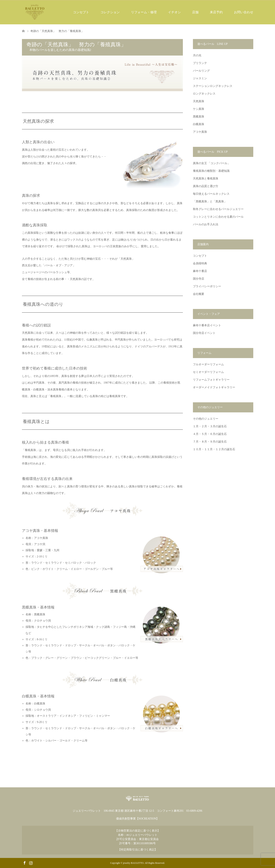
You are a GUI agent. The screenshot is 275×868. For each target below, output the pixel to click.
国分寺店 (199, 279)
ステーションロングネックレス (213, 86)
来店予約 (216, 12)
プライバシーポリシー (207, 286)
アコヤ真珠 (200, 132)
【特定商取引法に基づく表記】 (138, 850)
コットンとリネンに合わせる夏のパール (218, 217)
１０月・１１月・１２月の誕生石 (214, 449)
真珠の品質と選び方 (206, 186)
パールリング (201, 71)
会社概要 (199, 294)
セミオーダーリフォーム (208, 372)
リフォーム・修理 (144, 12)
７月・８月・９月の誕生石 (210, 442)
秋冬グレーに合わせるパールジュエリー (218, 209)
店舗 (195, 12)
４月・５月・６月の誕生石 (210, 434)
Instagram (31, 863)
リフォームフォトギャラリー (211, 380)
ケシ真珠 (199, 109)
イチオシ (174, 12)
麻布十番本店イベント (207, 325)
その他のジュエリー (206, 419)
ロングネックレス (204, 94)
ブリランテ (200, 63)
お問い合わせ (244, 12)
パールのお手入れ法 (206, 224)
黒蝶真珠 (199, 117)
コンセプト (81, 12)
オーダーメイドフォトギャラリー (214, 387)
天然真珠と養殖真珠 (206, 179)
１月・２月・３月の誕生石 (210, 426)
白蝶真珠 (199, 124)
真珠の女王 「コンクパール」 (212, 163)
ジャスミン (200, 78)
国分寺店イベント (204, 333)
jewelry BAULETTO (133, 863)
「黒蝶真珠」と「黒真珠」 (210, 201)
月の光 (197, 55)
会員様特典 (200, 263)
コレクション (110, 12)
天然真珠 (199, 101)
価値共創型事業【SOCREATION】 (137, 819)
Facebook (25, 863)
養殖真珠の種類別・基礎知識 (211, 171)
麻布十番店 (200, 271)
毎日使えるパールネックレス (211, 194)
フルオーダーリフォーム (208, 364)
